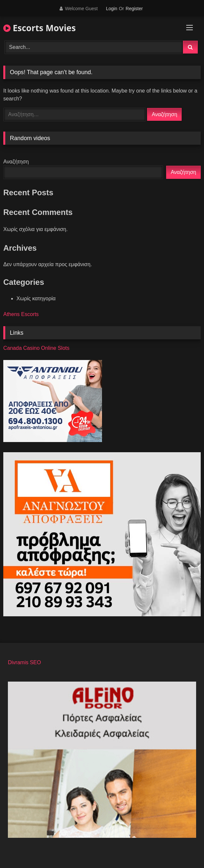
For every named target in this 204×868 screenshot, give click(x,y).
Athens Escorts (21, 314)
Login (112, 9)
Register (134, 9)
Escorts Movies (39, 28)
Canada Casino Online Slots (36, 348)
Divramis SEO (24, 662)
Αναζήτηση (16, 162)
